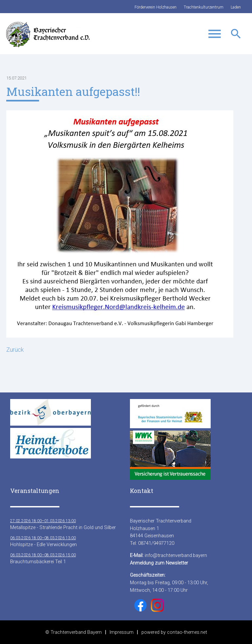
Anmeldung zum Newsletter (159, 563)
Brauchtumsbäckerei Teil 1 (43, 558)
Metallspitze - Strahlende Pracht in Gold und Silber (63, 524)
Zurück (15, 350)
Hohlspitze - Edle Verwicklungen (43, 541)
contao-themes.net (187, 632)
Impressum (122, 632)
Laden (236, 7)
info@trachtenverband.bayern (176, 555)
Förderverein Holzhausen (156, 7)
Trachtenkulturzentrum (204, 7)
